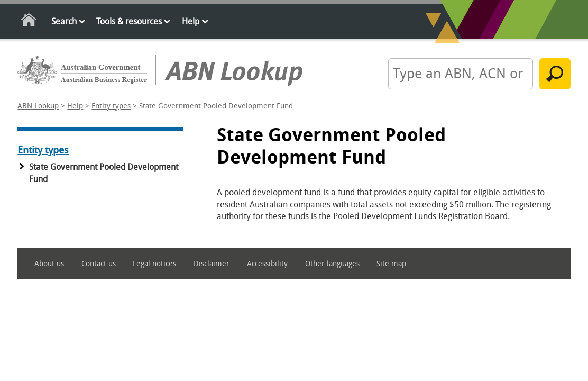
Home (29, 22)
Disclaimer (212, 264)
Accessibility (267, 264)
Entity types (111, 106)
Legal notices (154, 264)
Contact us (99, 264)
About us (49, 264)
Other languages (332, 264)
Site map (391, 264)
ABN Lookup (38, 106)
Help (191, 21)
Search (64, 21)
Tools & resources (129, 21)
